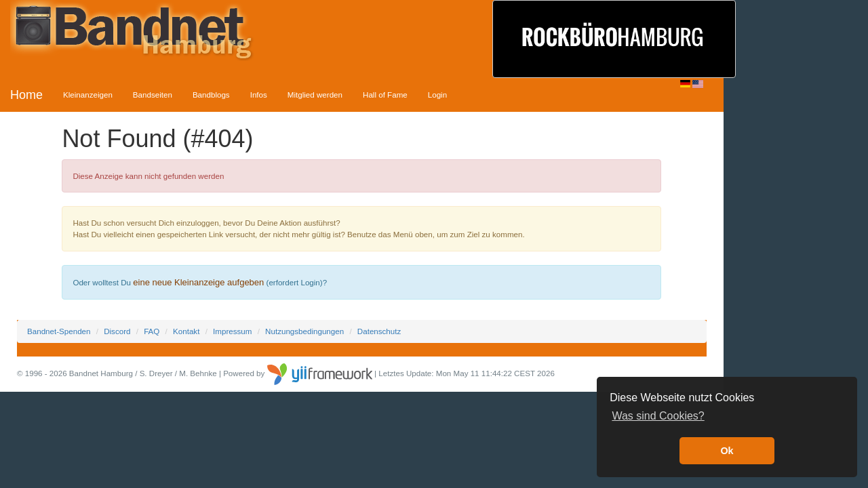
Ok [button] (727, 451)
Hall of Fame (385, 95)
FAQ (152, 331)
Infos (259, 95)
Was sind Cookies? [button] (658, 416)
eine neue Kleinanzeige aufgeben (198, 282)
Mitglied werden (315, 95)
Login (437, 95)
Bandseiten (153, 95)
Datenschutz (379, 331)
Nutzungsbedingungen (304, 331)
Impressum (232, 331)
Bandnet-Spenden (59, 331)
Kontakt (186, 331)
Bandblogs (211, 95)
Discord (117, 331)
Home (26, 95)
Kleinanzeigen (88, 95)
